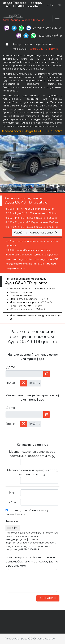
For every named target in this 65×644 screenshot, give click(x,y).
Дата (11, 367)
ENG (59, 5)
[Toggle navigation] (57, 18)
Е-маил (11, 502)
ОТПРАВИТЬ (48, 598)
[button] (62, 159)
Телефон (12, 521)
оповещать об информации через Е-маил (28, 512)
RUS (50, 5)
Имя (12, 493)
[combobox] (13, 528)
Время (10, 383)
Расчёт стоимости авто (36, 233)
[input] (25, 374)
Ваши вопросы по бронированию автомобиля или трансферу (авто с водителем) (32, 562)
